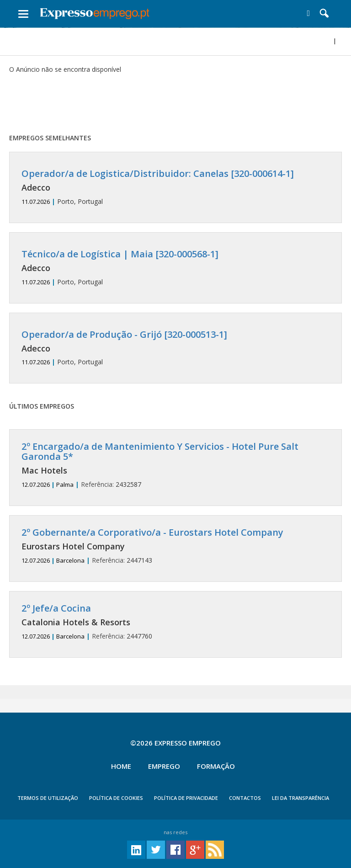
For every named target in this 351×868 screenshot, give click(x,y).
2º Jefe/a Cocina (56, 608)
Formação (216, 766)
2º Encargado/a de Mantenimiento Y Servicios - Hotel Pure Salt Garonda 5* (160, 451)
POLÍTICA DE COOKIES (116, 798)
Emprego (164, 766)
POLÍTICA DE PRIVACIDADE (186, 798)
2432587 (175, 465)
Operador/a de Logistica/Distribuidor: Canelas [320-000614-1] (158, 173)
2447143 (175, 546)
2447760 (175, 622)
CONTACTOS (245, 798)
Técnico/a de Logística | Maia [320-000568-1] (120, 254)
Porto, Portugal (175, 187)
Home (121, 766)
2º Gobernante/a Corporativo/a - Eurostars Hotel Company (152, 532)
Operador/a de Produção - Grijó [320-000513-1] (124, 334)
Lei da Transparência (300, 798)
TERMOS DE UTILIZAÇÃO (48, 798)
